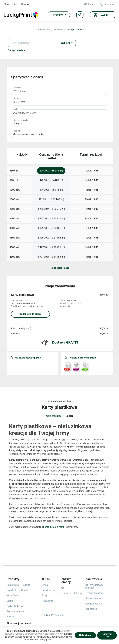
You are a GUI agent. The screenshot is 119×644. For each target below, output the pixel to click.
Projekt (17, 131)
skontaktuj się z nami (53, 527)
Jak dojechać (49, 590)
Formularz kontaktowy (71, 593)
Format (17, 99)
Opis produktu (16, 50)
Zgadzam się (107, 635)
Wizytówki (12, 595)
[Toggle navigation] (80, 15)
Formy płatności (94, 598)
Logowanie (108, 4)
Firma (45, 585)
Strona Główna (43, 30)
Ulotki (10, 601)
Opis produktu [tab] (54, 416)
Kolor (16, 109)
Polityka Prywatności (53, 615)
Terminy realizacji (94, 593)
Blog (6, 4)
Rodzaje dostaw (94, 604)
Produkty (58, 30)
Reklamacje (91, 609)
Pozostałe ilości (60, 268)
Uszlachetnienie (21, 120)
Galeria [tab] (69, 416)
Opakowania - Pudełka (18, 585)
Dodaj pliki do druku (30, 314)
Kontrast (90, 4)
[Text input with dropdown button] (34, 43)
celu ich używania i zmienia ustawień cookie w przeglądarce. (37, 632)
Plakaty (11, 617)
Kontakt (26, 4)
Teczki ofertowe (15, 611)
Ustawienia (85, 635)
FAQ (15, 4)
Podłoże (17, 88)
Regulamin (47, 601)
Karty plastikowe (75, 30)
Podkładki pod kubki (17, 590)
